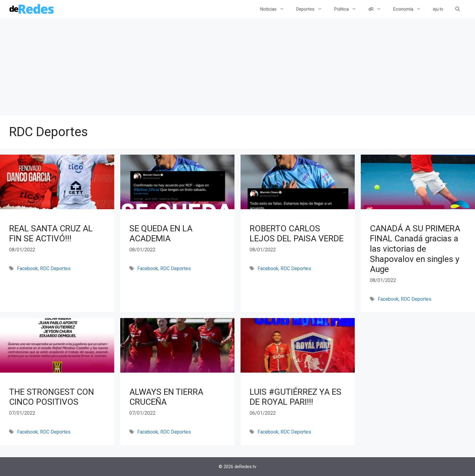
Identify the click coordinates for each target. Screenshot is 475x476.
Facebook (27, 268)
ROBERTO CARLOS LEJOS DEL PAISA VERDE (297, 234)
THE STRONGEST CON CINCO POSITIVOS (51, 397)
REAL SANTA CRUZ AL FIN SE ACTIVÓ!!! (51, 234)
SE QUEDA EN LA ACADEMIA (161, 234)
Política (348, 9)
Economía (410, 9)
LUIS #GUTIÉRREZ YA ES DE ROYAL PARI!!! (296, 397)
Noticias (275, 9)
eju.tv (438, 9)
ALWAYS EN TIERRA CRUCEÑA (166, 397)
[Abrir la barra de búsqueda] (458, 9)
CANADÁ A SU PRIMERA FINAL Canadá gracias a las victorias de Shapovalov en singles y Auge (415, 249)
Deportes (312, 9)
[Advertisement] (234, 70)
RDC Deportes (55, 268)
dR (378, 9)
